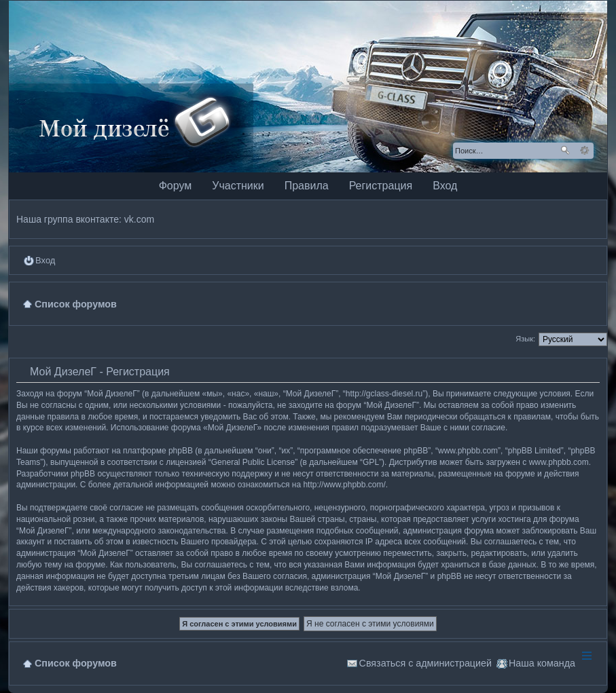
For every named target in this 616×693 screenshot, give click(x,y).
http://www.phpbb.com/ (344, 485)
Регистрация (381, 186)
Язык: (525, 339)
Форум (176, 186)
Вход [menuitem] (45, 260)
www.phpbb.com (559, 462)
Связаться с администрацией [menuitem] (425, 663)
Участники (238, 186)
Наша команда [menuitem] (542, 663)
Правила (307, 186)
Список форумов (76, 663)
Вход (445, 186)
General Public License (253, 462)
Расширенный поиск (584, 151)
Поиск (565, 151)
